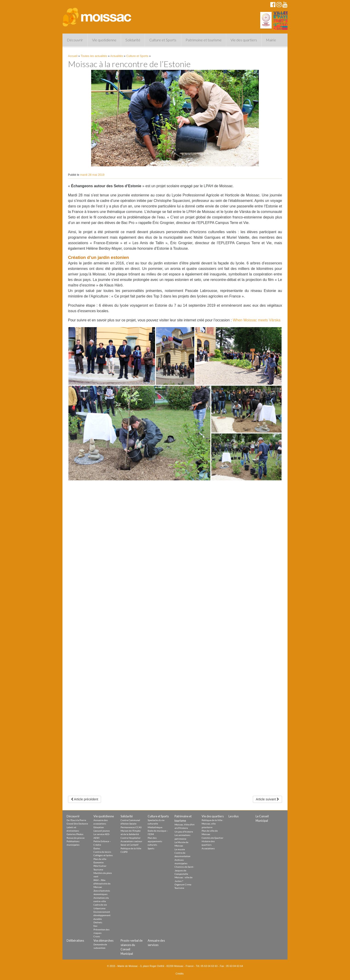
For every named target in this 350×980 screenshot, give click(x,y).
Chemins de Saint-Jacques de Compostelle (184, 870)
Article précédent (85, 799)
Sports (151, 848)
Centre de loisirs (102, 852)
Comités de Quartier (212, 838)
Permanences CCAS (131, 827)
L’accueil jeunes (102, 831)
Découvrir (75, 40)
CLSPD (124, 852)
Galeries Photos (75, 834)
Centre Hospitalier (131, 838)
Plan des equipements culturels (155, 841)
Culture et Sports (163, 40)
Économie (99, 862)
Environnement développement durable (102, 915)
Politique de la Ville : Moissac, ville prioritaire (213, 824)
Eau (95, 926)
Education (99, 827)
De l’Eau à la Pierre (76, 820)
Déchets (98, 922)
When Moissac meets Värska (257, 320)
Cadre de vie (100, 905)
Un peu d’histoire (184, 832)
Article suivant (267, 799)
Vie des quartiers (244, 40)
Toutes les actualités (94, 56)
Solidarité (133, 40)
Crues (97, 936)
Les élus (234, 816)
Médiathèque (155, 827)
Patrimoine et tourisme (204, 40)
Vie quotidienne (104, 40)
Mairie (271, 40)
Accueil (73, 56)
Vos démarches (103, 940)
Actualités (117, 56)
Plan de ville (100, 859)
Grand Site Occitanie (77, 824)
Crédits (180, 974)
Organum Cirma (183, 884)
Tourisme (98, 870)
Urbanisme (99, 908)
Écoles (97, 848)
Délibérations (75, 940)
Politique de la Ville (131, 848)
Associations (208, 848)
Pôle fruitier (100, 866)
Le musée (180, 849)
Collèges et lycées (103, 855)
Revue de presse (76, 838)
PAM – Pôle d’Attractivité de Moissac (102, 884)
